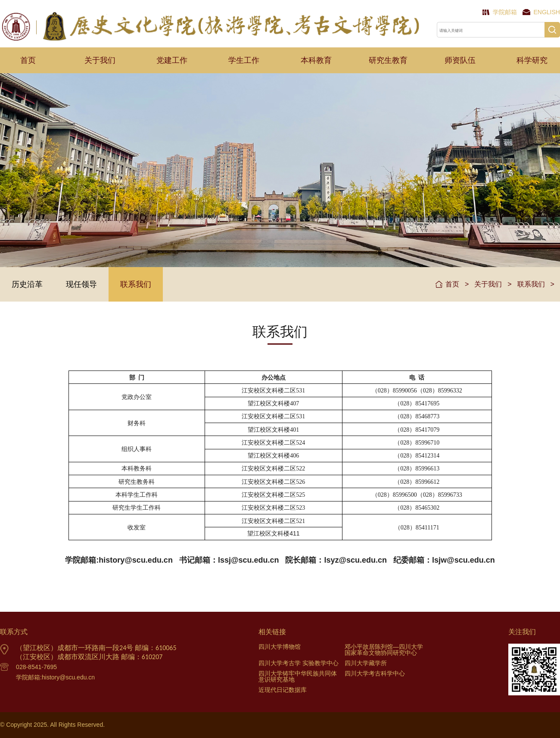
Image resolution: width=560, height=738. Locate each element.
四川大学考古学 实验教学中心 (299, 663)
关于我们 (100, 60)
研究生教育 (388, 60)
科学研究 (532, 60)
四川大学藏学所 (366, 663)
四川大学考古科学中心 (375, 673)
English (547, 12)
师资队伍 (460, 60)
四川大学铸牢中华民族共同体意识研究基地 (298, 676)
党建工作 (172, 60)
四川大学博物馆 (280, 647)
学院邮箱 (505, 12)
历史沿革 (27, 284)
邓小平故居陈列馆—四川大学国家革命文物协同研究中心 (384, 650)
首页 (28, 60)
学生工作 (244, 60)
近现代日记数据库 (283, 690)
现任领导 (81, 284)
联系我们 (136, 284)
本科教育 (316, 60)
